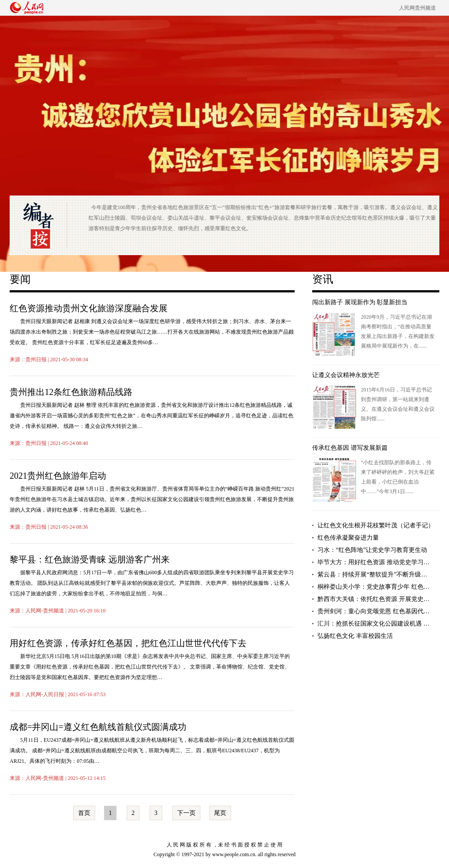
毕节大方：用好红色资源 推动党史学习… (374, 562)
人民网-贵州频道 (45, 611)
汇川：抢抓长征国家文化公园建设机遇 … (374, 624)
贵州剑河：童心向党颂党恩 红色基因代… (374, 611)
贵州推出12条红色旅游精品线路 (71, 392)
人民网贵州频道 (417, 8)
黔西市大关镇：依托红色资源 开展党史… (374, 599)
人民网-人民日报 (45, 694)
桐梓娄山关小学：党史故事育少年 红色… (374, 587)
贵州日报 (36, 359)
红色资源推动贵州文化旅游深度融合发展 (89, 308)
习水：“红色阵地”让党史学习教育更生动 (372, 550)
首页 (84, 813)
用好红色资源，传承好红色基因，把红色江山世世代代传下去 (128, 643)
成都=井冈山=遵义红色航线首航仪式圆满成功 (98, 727)
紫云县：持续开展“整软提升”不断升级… (372, 575)
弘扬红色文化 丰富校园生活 (355, 636)
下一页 (186, 813)
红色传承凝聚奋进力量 (348, 538)
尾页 (220, 813)
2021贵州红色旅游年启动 (58, 476)
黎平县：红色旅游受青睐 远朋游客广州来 (90, 559)
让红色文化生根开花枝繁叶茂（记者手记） (376, 525)
